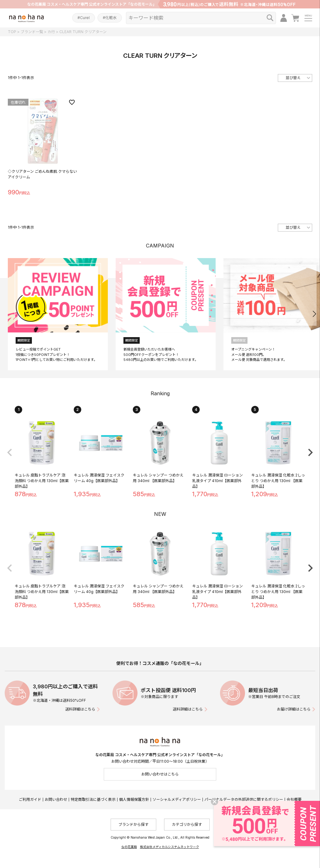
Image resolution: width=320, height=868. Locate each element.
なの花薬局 (129, 847)
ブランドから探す (133, 824)
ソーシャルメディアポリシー (177, 799)
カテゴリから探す (187, 824)
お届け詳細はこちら (294, 709)
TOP (12, 32)
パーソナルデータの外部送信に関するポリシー (244, 799)
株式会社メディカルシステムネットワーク (170, 847)
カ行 (51, 32)
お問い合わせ (56, 799)
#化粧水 (110, 18)
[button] (314, 314)
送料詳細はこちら (80, 709)
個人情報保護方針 (134, 799)
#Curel (84, 18)
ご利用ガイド (30, 799)
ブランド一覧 (32, 32)
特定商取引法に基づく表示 (93, 799)
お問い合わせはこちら (160, 774)
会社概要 (294, 799)
